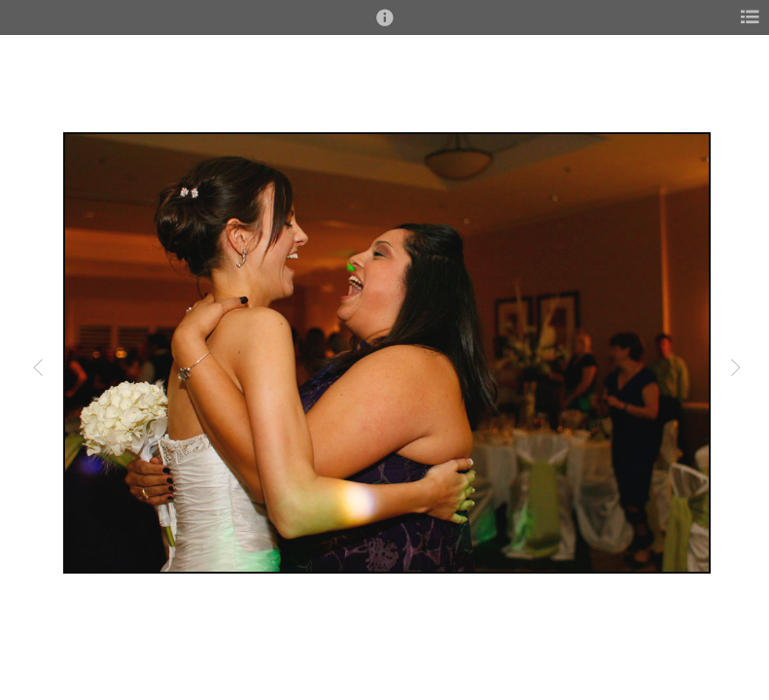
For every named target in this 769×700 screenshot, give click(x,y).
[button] (385, 26)
